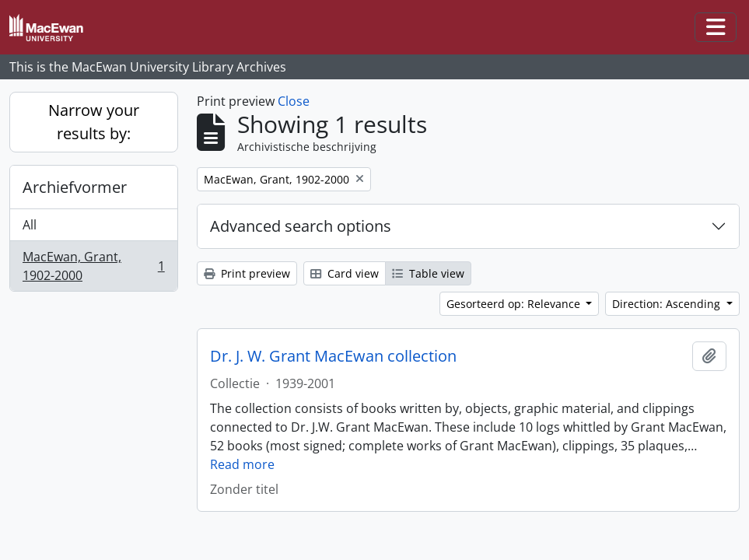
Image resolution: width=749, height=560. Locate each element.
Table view (428, 273)
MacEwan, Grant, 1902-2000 (93, 266)
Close (294, 101)
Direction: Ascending (668, 304)
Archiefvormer (75, 187)
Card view (345, 273)
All (30, 225)
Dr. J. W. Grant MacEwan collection (333, 356)
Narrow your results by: (94, 122)
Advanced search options (301, 226)
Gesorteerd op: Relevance (515, 304)
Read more (242, 464)
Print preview (247, 273)
